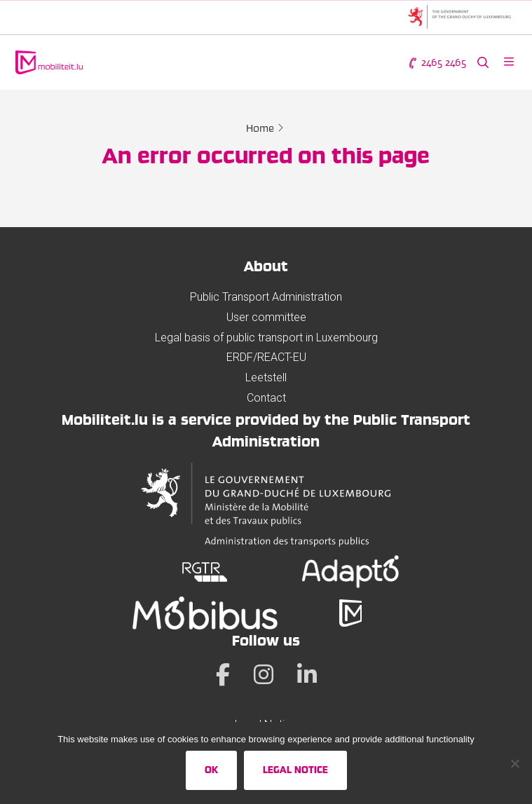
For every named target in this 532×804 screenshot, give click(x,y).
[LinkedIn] (307, 674)
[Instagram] (264, 674)
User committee (266, 317)
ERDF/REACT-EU (266, 357)
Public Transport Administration (266, 297)
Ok (211, 770)
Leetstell (266, 377)
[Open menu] (509, 63)
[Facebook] (223, 674)
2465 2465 (437, 63)
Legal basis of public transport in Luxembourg (266, 338)
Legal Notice (295, 770)
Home (260, 128)
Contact (266, 398)
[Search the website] (483, 63)
